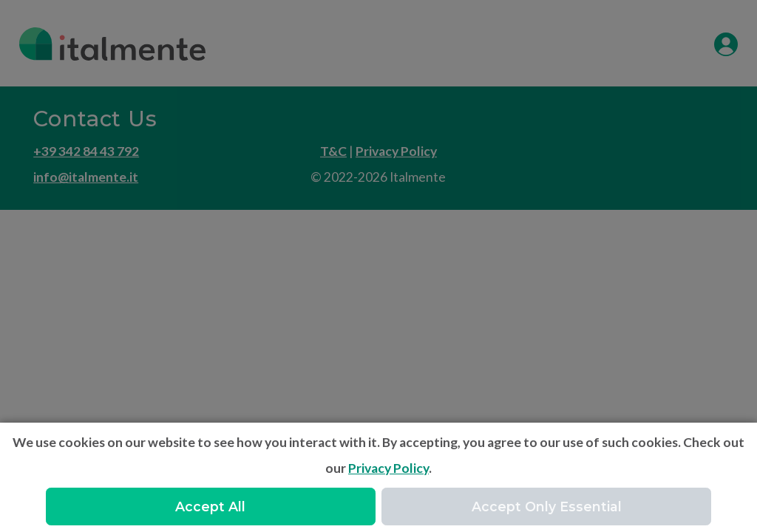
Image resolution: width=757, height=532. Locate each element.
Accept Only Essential (547, 507)
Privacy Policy (388, 468)
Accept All (210, 507)
